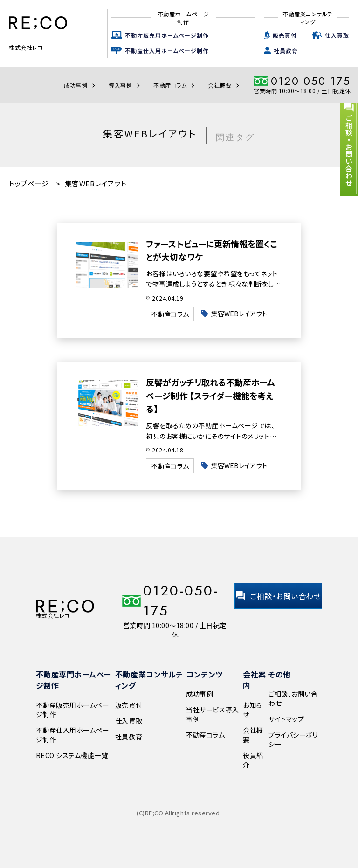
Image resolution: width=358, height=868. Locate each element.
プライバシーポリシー (293, 739)
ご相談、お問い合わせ (293, 698)
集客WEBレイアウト (241, 314)
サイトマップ (286, 719)
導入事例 (125, 85)
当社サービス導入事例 (212, 714)
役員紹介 (253, 760)
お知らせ (252, 710)
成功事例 (81, 85)
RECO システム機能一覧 (72, 755)
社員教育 (286, 51)
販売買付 (285, 35)
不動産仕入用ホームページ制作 (167, 51)
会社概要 (225, 85)
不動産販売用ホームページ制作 (167, 35)
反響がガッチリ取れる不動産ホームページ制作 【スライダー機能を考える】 (212, 396)
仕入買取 (337, 35)
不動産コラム (175, 85)
